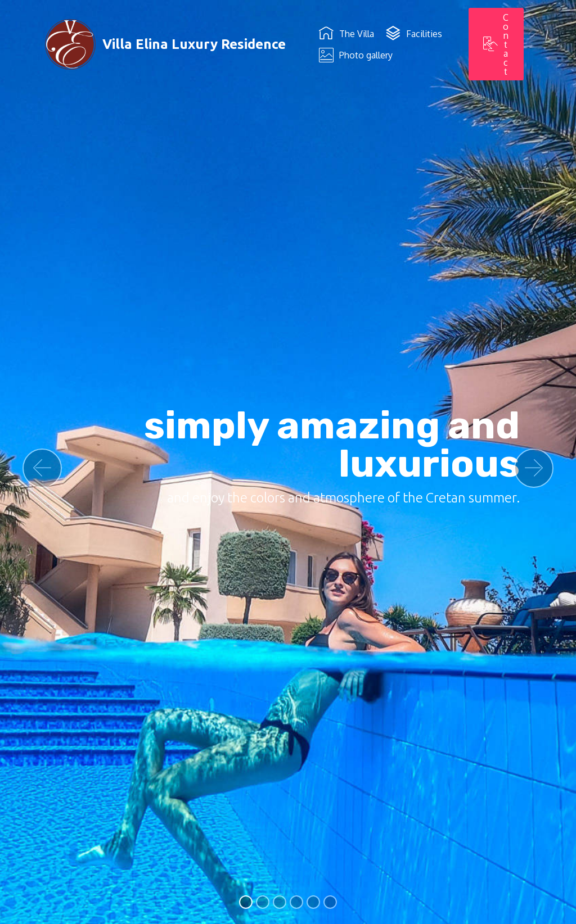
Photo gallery (356, 55)
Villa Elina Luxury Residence (194, 44)
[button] (42, 468)
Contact (496, 44)
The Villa (346, 34)
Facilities (414, 34)
